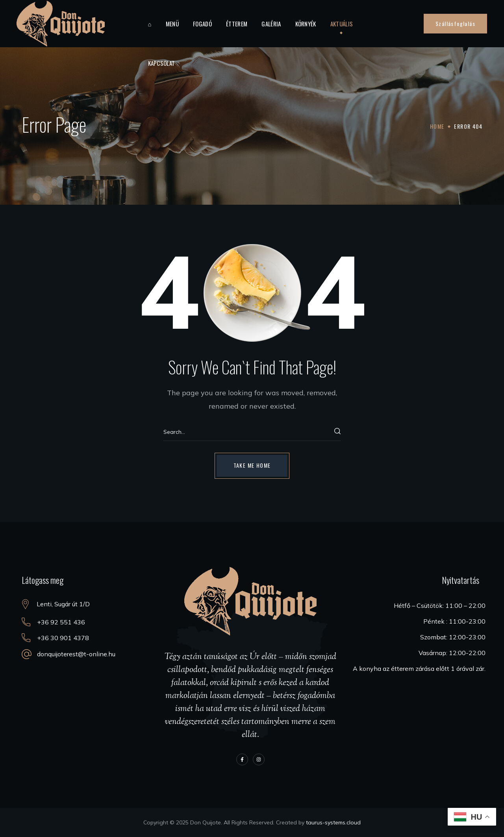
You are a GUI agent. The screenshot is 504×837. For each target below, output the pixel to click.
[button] (455, 24)
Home (437, 126)
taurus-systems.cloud (333, 822)
